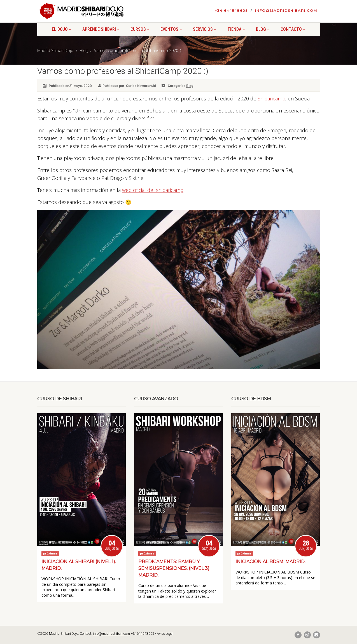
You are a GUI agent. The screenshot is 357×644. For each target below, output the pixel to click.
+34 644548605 (231, 10)
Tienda (236, 29)
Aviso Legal (165, 634)
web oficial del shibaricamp (153, 190)
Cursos (140, 29)
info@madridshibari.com (286, 10)
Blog (263, 29)
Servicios (205, 29)
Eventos (171, 29)
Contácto (293, 29)
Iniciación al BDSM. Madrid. (270, 562)
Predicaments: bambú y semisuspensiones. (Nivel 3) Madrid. (174, 568)
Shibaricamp (271, 98)
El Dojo (61, 29)
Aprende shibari (101, 29)
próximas (50, 553)
